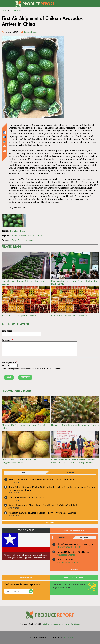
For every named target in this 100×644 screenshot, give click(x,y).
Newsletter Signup (72, 624)
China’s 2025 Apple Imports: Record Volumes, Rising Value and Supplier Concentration (26, 556)
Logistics (14, 231)
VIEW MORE (50, 522)
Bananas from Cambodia (68, 562)
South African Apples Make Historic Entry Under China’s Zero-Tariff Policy (44, 505)
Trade (22, 231)
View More (74, 569)
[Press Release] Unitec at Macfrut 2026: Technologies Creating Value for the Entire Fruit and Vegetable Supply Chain (52, 488)
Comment (7, 340)
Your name (7, 331)
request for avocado (66, 555)
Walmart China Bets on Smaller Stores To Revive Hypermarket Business (42, 513)
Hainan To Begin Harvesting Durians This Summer (75, 425)
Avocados (29, 240)
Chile (29, 235)
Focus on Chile (26, 530)
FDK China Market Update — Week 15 (69, 315)
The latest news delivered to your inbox (23, 584)
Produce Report (30, 32)
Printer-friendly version (4, 146)
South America (19, 235)
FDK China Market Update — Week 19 (26, 497)
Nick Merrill (68, 637)
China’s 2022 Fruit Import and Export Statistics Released (24, 426)
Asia (35, 235)
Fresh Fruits (18, 240)
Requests (84, 538)
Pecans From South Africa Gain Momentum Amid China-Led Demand (41, 479)
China (41, 235)
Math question (9, 362)
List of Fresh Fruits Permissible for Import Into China (69, 586)
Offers (62, 538)
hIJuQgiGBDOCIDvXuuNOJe (70, 547)
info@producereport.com (53, 624)
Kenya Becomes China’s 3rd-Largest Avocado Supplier (23, 282)
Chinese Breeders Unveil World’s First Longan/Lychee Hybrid (20, 461)
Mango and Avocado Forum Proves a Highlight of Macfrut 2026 (74, 282)
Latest (25, 473)
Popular (71, 473)
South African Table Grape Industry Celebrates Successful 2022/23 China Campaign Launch (73, 461)
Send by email (4, 151)
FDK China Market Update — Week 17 (20, 315)
